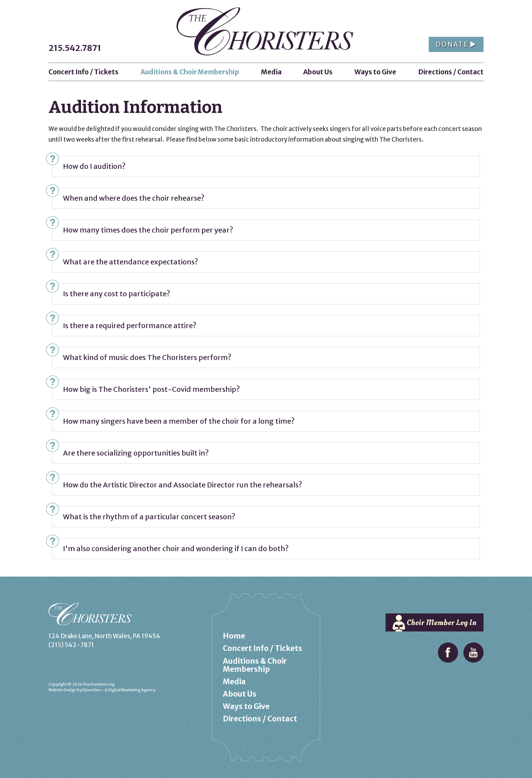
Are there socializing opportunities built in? (136, 453)
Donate (456, 44)
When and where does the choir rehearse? (134, 198)
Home (234, 636)
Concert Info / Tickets (262, 648)
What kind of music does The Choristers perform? (147, 357)
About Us (240, 694)
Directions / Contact (260, 719)
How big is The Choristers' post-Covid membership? (151, 389)
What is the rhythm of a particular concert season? (149, 517)
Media (234, 682)
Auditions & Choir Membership (255, 665)
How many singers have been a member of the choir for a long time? (179, 421)
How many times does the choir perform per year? (148, 230)
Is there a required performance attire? (130, 325)
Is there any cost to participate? (117, 294)
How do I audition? (94, 166)
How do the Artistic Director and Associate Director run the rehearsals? (183, 485)
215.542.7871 (75, 48)
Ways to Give (246, 706)
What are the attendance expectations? (131, 262)
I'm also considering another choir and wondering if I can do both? (176, 548)
